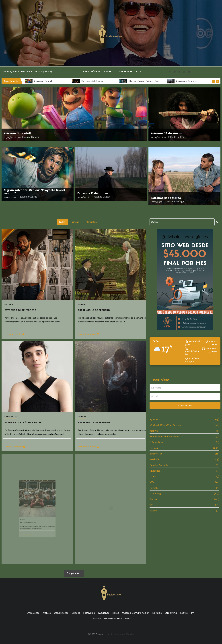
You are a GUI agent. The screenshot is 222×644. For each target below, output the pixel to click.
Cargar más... (74, 573)
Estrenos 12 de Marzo (166, 198)
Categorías (90, 72)
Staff (108, 72)
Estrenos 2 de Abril (43, 81)
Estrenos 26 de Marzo (92, 81)
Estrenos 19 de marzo (187, 81)
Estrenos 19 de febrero (102, 297)
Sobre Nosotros (130, 72)
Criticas (9, 304)
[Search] (182, 222)
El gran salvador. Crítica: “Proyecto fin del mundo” (154, 81)
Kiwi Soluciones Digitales (122, 634)
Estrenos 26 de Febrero (20, 310)
